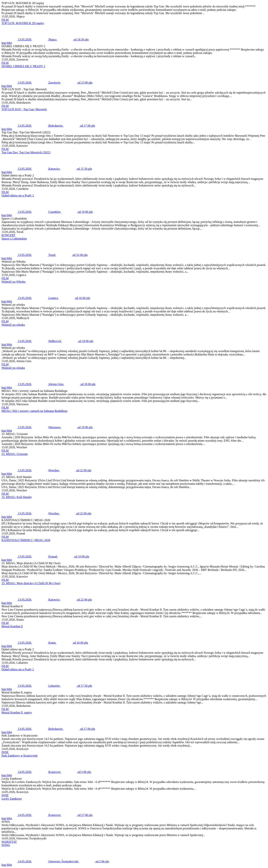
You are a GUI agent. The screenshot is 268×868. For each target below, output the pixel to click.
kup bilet (7, 43)
